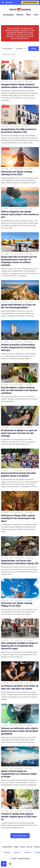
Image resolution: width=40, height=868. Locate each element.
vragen (16, 847)
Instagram (27, 852)
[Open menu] (3, 2)
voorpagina (8, 15)
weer (28, 15)
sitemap (37, 847)
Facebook (17, 852)
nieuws (20, 15)
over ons (29, 847)
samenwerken (7, 847)
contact (22, 847)
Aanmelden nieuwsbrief (30, 2)
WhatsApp (7, 852)
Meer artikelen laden (20, 836)
